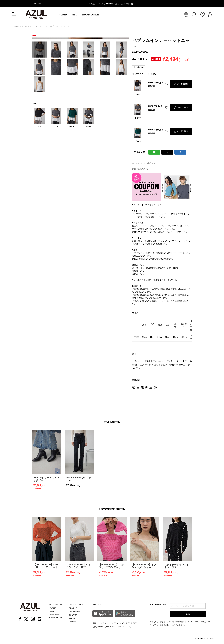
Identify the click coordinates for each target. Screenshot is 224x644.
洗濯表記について (141, 169)
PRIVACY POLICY (76, 605)
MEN (75, 15)
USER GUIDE (74, 612)
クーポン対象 (139, 67)
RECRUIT (73, 608)
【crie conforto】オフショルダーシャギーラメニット (144, 567)
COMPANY (73, 622)
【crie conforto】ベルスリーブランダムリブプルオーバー (111, 567)
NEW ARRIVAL (56, 615)
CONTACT (73, 615)
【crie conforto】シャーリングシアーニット (46, 566)
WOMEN (63, 15)
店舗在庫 (152, 86)
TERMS (72, 619)
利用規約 (181, 622)
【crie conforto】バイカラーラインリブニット (78, 567)
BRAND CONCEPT (92, 15)
